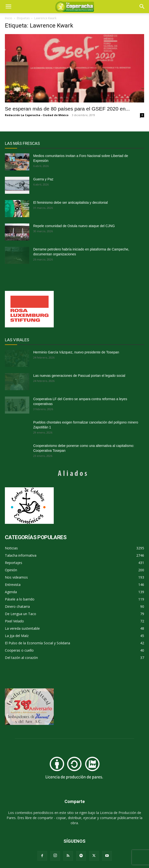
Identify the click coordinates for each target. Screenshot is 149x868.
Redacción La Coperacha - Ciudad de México (37, 115)
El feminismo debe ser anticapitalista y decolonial (70, 203)
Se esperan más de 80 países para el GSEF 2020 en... (67, 109)
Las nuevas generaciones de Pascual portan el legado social (79, 376)
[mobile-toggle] (8, 7)
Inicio (9, 18)
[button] (142, 7)
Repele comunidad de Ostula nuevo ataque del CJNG (74, 226)
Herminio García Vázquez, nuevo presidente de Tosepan (76, 352)
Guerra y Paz (43, 179)
